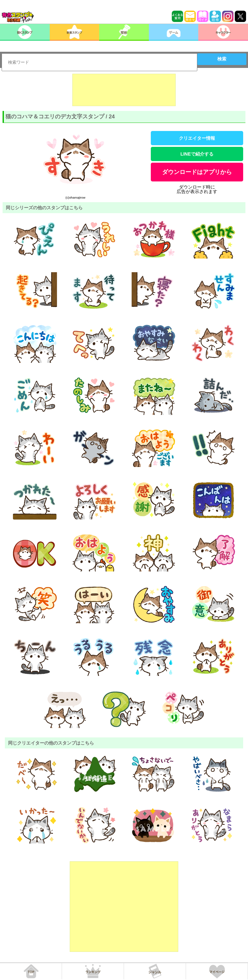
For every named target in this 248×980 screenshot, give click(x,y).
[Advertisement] (124, 90)
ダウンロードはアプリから (197, 172)
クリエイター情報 (197, 138)
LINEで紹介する (197, 154)
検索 (222, 59)
